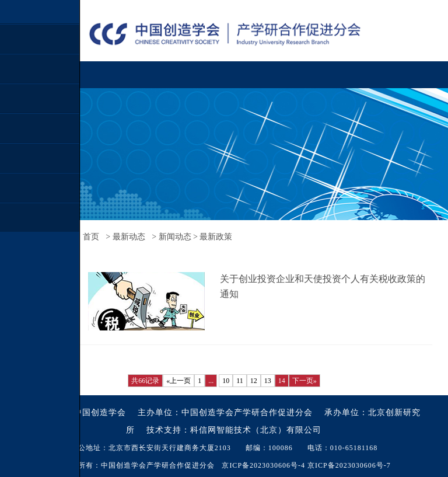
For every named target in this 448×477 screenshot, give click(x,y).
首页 (91, 237)
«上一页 (178, 381)
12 (254, 381)
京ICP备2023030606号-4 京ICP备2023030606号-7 (306, 465)
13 (268, 381)
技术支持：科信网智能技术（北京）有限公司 (234, 430)
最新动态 (129, 237)
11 (240, 381)
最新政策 (216, 237)
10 (226, 381)
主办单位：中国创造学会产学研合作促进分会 (225, 412)
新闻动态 (175, 237)
